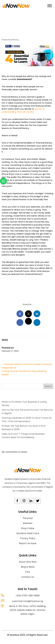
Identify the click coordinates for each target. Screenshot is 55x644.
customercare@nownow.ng (27, 601)
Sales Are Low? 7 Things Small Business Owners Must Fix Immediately (23, 436)
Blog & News (28, 567)
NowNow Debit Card (28, 533)
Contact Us (28, 577)
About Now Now (28, 562)
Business (28, 523)
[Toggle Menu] (50, 6)
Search (48, 386)
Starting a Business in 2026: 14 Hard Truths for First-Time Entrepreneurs (27, 420)
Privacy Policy (28, 538)
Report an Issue (28, 543)
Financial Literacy (10, 40)
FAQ (28, 572)
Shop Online (28, 528)
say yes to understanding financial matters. (23, 110)
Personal (28, 518)
